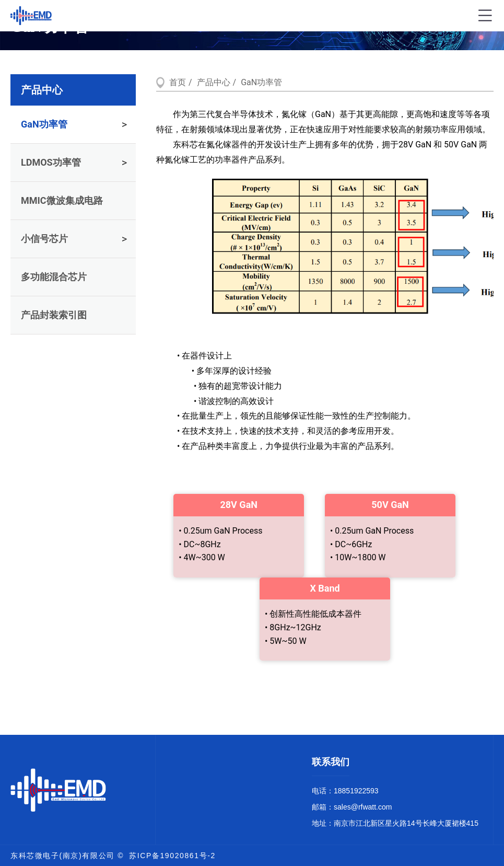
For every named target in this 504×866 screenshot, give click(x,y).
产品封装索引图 (54, 315)
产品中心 (42, 90)
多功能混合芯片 (54, 277)
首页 (178, 82)
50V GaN (390, 505)
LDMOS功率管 (51, 162)
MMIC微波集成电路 (62, 200)
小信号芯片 (44, 239)
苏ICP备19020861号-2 (172, 856)
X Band (325, 588)
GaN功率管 (44, 124)
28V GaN (239, 505)
